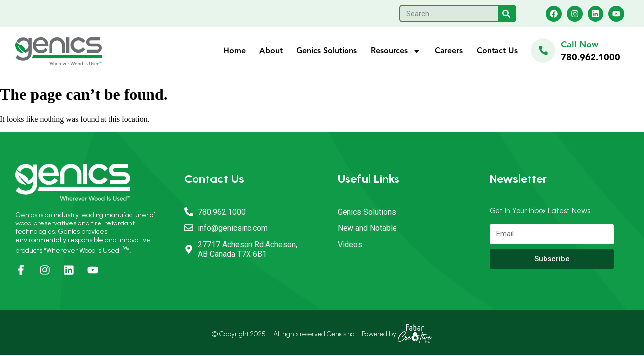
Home (234, 51)
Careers (449, 51)
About (271, 51)
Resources (396, 51)
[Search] (507, 14)
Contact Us (497, 51)
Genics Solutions (327, 51)
